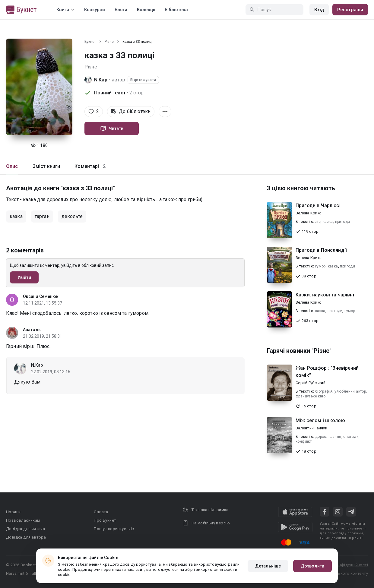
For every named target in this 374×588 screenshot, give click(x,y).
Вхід (319, 10)
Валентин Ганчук (311, 428)
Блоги (121, 10)
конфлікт (304, 441)
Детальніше (268, 566)
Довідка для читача (25, 529)
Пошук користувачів (114, 529)
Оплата (101, 512)
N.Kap (101, 80)
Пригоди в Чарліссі (318, 205)
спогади (351, 437)
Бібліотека (176, 10)
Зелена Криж (308, 213)
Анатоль (32, 330)
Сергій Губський (311, 383)
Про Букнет (105, 520)
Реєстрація (350, 10)
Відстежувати (143, 80)
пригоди (343, 222)
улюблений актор (350, 391)
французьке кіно (311, 396)
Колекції (146, 10)
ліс (318, 222)
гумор (320, 266)
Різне (109, 42)
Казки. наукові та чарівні (325, 295)
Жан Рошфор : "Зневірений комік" (327, 372)
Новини (13, 512)
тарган (42, 216)
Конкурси (95, 10)
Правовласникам (23, 520)
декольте (72, 216)
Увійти (24, 277)
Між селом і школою (320, 420)
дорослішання (328, 437)
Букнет (90, 42)
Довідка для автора (26, 537)
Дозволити (312, 566)
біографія (324, 391)
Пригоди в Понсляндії (321, 250)
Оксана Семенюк (41, 296)
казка (16, 216)
